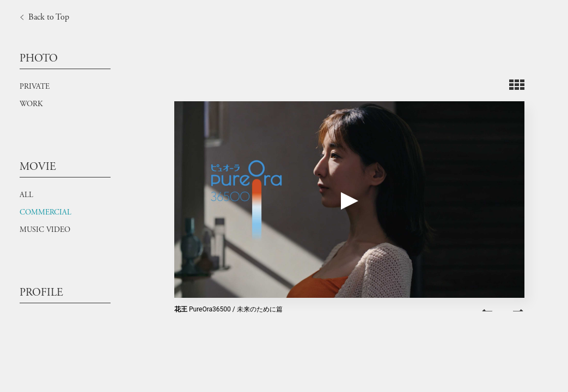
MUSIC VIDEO (45, 230)
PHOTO (39, 59)
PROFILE (41, 293)
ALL (26, 195)
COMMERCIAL (45, 212)
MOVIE (38, 167)
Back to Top (42, 17)
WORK (31, 104)
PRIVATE (35, 87)
